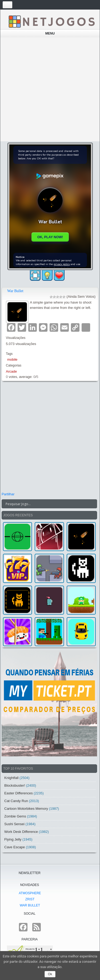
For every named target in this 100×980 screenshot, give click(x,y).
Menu (50, 33)
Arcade (11, 371)
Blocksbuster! (15, 785)
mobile (12, 359)
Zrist (30, 899)
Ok (50, 974)
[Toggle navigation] (7, 5)
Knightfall (11, 778)
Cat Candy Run (16, 801)
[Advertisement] (50, 89)
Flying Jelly (13, 839)
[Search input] (46, 504)
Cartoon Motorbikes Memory (26, 809)
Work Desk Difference (21, 832)
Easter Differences (19, 793)
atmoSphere (30, 893)
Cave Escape (15, 847)
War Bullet (15, 291)
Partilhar (8, 494)
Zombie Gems (15, 816)
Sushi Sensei (14, 824)
